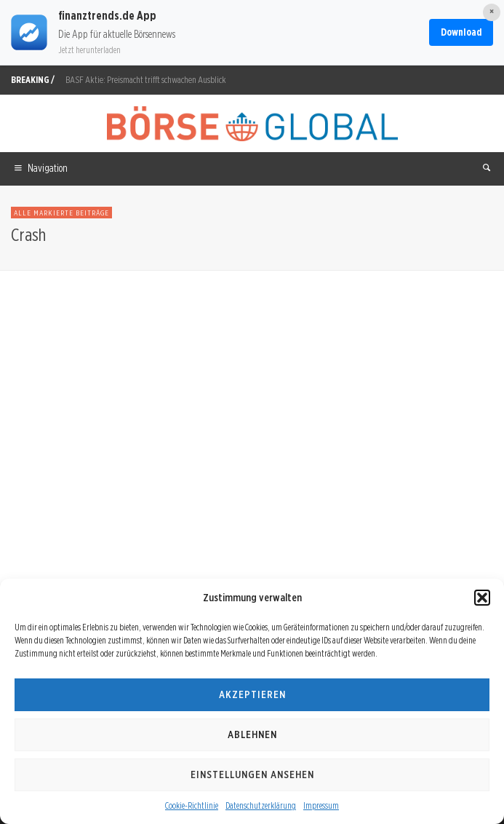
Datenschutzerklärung (261, 805)
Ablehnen (252, 734)
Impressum (321, 805)
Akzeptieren (252, 694)
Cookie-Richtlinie (192, 805)
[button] (482, 598)
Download (461, 32)
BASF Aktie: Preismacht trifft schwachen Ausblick (146, 80)
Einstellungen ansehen (252, 775)
